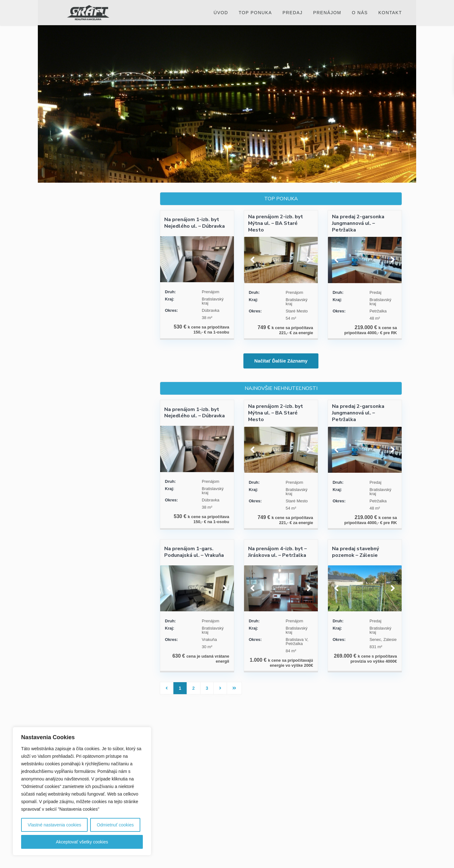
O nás (360, 13)
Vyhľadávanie (101, 329)
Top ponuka (255, 13)
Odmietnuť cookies (115, 825)
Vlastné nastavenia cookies (55, 825)
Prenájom (327, 13)
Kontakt (390, 13)
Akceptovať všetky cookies (82, 842)
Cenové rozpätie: (73, 302)
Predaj (293, 13)
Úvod (221, 13)
